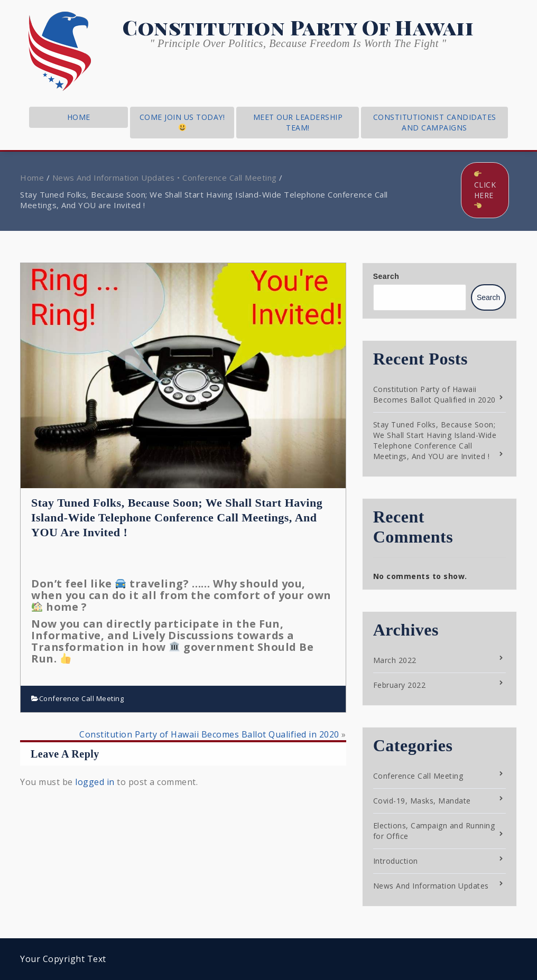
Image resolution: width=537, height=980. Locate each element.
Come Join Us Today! (182, 122)
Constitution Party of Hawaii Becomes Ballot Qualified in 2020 (209, 734)
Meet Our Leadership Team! (298, 122)
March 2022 (395, 660)
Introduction (396, 861)
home (79, 117)
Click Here (485, 190)
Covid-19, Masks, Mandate (422, 801)
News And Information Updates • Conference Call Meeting (165, 178)
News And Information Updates (431, 886)
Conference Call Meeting (82, 698)
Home (32, 178)
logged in (95, 782)
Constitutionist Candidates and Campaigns (435, 122)
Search (386, 276)
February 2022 (400, 685)
